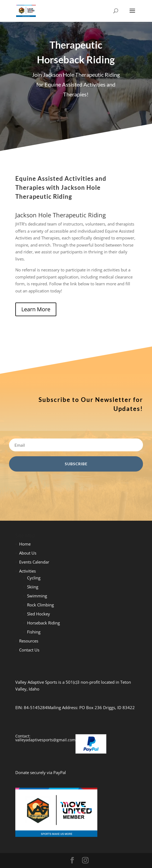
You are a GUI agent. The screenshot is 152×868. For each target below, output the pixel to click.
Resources (29, 641)
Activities (27, 571)
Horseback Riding (43, 623)
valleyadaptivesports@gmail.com (45, 740)
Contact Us (29, 650)
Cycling (34, 578)
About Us (28, 553)
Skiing (33, 587)
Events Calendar (34, 562)
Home (25, 544)
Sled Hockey (39, 614)
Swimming (37, 596)
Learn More (36, 309)
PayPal (60, 772)
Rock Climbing (40, 605)
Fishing (34, 632)
